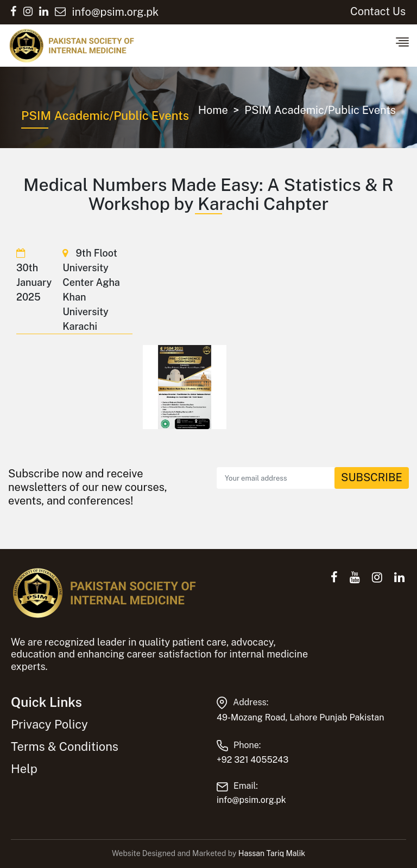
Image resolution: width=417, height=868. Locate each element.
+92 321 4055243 (252, 760)
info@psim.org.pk (251, 800)
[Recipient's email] (276, 478)
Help (24, 769)
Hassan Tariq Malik (272, 853)
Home (213, 110)
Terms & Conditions (65, 746)
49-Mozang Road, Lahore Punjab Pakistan (300, 717)
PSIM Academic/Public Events (320, 110)
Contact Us (378, 11)
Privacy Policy (49, 724)
